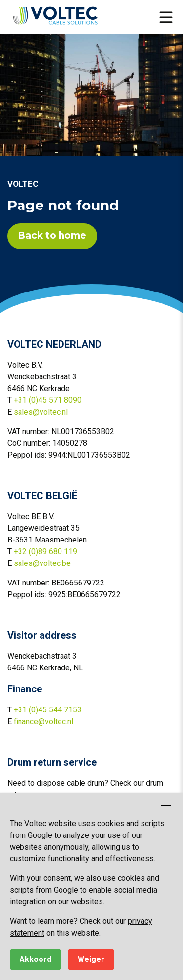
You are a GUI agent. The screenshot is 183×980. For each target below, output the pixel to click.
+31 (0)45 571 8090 (48, 400)
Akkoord (35, 959)
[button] (166, 17)
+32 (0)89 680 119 (45, 552)
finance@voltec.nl (43, 721)
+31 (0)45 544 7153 (48, 710)
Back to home (52, 236)
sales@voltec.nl (41, 412)
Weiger (91, 959)
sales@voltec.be (42, 563)
